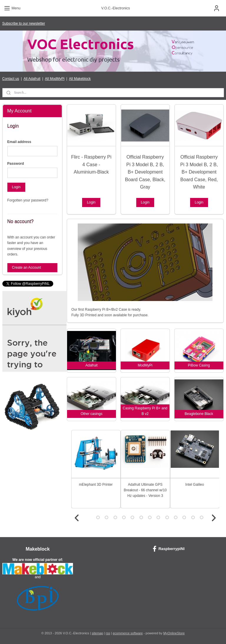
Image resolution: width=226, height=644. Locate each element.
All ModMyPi (55, 79)
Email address (19, 142)
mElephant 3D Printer (96, 484)
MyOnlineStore (174, 633)
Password (16, 164)
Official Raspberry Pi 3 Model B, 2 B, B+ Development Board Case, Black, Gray (145, 172)
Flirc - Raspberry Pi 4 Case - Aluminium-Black (91, 164)
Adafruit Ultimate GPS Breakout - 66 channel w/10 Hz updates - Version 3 (145, 490)
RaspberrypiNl (169, 549)
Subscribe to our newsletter (24, 23)
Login (91, 202)
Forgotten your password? (28, 200)
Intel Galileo (195, 484)
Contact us (11, 79)
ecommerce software (128, 633)
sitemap (98, 633)
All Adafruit (32, 79)
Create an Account (27, 268)
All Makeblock (80, 79)
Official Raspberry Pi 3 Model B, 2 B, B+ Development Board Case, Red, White (199, 172)
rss (108, 633)
